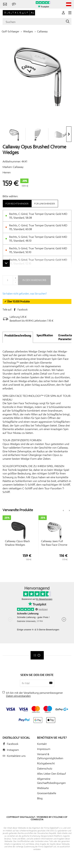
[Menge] (10, 280)
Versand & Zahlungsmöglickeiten (50, 756)
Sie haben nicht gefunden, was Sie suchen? (25, 294)
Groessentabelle (47, 793)
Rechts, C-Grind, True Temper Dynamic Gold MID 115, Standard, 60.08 (38, 227)
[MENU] (70, 13)
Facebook (23, 310)
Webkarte (43, 788)
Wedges (28, 31)
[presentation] (69, 134)
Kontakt (42, 744)
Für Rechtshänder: (17, 204)
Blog (40, 798)
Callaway (42, 31)
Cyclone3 (58, 817)
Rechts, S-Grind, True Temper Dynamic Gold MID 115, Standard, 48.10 (38, 239)
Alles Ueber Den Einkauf (51, 774)
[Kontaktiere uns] (5, 4)
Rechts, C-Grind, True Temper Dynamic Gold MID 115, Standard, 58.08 (38, 216)
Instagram (13, 750)
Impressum (44, 749)
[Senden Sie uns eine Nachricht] (14, 4)
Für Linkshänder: (45, 204)
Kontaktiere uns (16, 756)
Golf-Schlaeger (10, 31)
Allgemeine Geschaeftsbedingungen (51, 781)
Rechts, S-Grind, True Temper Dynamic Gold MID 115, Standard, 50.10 (38, 250)
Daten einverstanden (18, 696)
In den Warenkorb (34, 280)
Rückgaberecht (46, 763)
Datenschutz (45, 768)
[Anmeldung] (63, 13)
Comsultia (37, 819)
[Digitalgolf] (37, 655)
